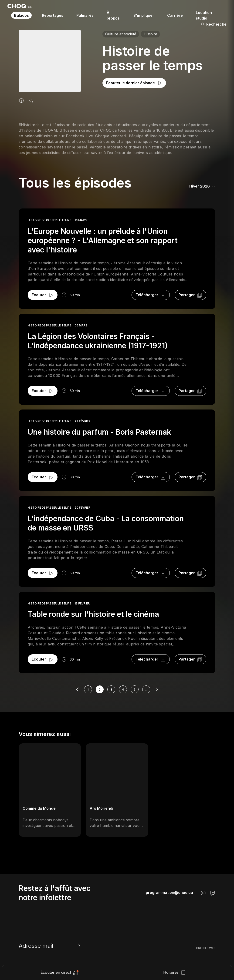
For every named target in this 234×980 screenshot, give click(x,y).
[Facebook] (21, 101)
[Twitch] (213, 893)
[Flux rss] (31, 101)
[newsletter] (50, 946)
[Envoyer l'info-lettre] (79, 946)
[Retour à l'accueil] (19, 6)
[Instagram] (203, 893)
